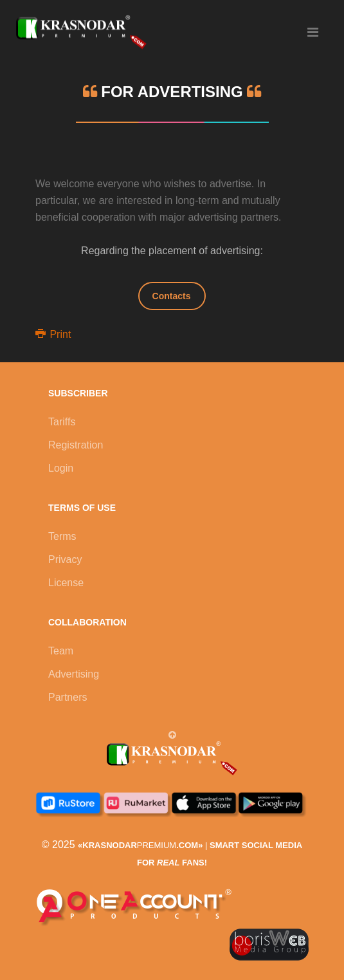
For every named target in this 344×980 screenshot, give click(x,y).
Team (61, 651)
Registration (76, 445)
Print (53, 334)
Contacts (172, 296)
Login (61, 468)
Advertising (74, 674)
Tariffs (62, 422)
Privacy (65, 559)
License (66, 583)
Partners (68, 697)
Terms (62, 536)
